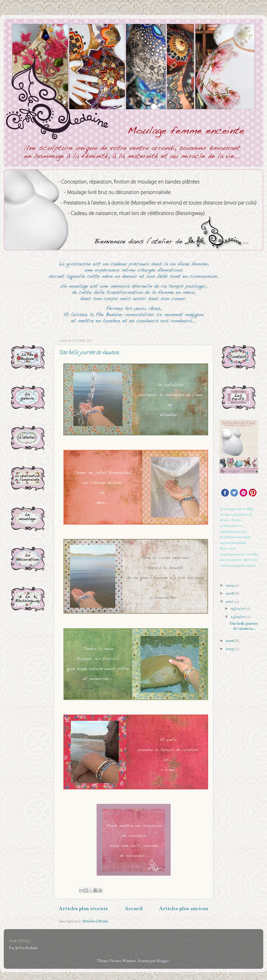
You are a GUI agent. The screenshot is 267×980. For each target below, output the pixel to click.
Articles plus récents (83, 909)
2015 (230, 649)
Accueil (133, 909)
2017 (230, 602)
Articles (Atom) (95, 921)
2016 (230, 641)
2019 (230, 585)
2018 (230, 593)
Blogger (163, 961)
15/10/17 (238, 617)
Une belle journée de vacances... (90, 353)
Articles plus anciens (184, 909)
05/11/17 (238, 609)
